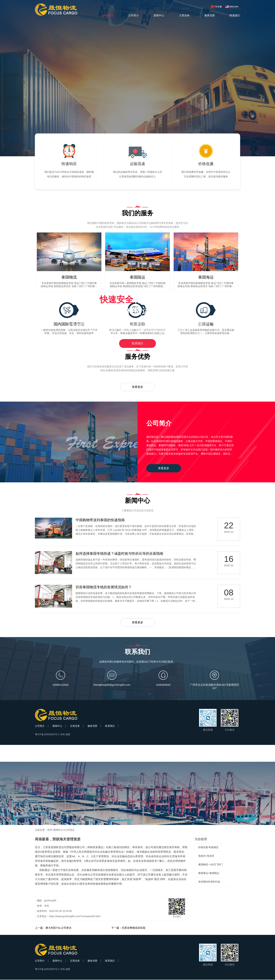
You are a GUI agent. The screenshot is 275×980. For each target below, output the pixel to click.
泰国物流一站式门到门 (210, 865)
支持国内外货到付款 (209, 882)
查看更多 (137, 387)
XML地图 (65, 735)
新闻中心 (57, 726)
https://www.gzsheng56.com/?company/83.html (75, 917)
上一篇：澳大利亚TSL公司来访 (53, 928)
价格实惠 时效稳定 (208, 848)
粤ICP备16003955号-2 (47, 735)
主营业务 (75, 726)
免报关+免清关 (206, 856)
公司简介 (40, 726)
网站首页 (108, 8)
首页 (50, 830)
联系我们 (137, 343)
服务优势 (92, 726)
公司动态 (70, 830)
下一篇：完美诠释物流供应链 (128, 928)
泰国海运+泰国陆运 (209, 873)
